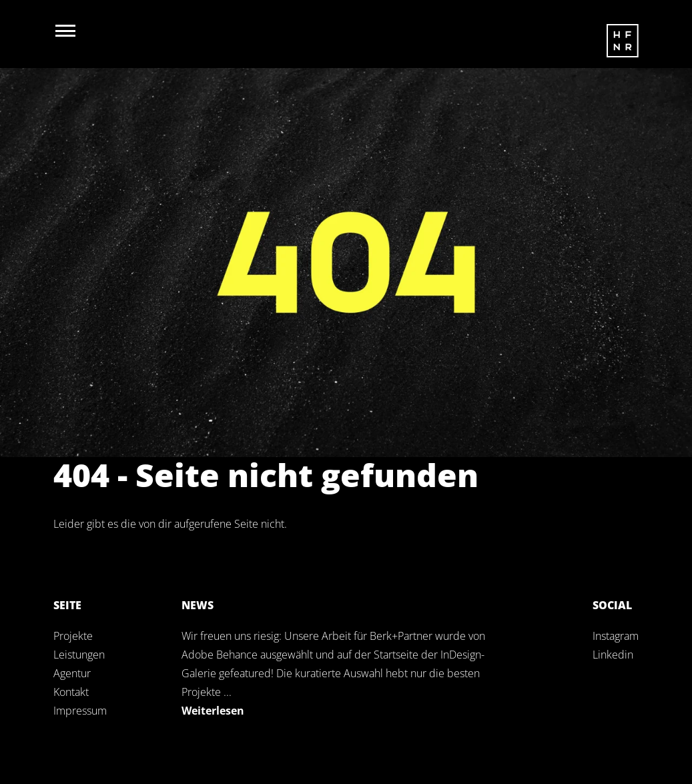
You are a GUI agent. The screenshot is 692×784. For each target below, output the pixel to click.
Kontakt (71, 692)
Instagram (616, 636)
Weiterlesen (213, 711)
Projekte (73, 636)
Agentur (72, 673)
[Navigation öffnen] (65, 31)
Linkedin (613, 655)
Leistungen (79, 655)
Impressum (80, 711)
